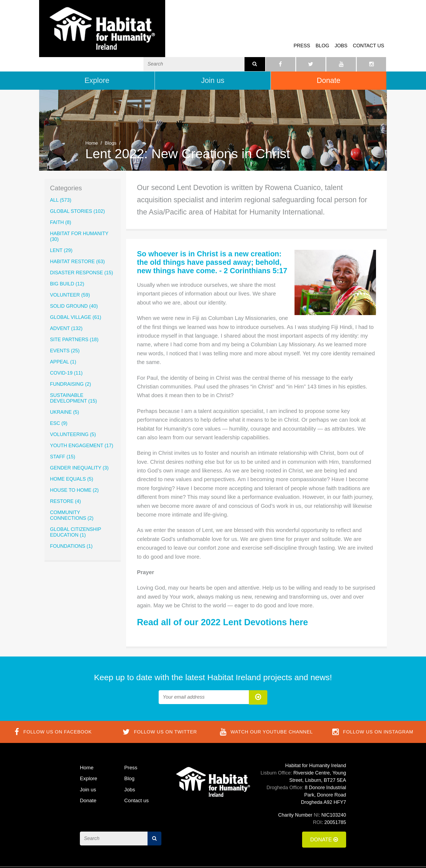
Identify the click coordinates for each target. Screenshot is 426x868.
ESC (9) (59, 399)
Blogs (111, 119)
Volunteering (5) (73, 410)
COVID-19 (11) (66, 349)
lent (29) (61, 226)
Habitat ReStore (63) (77, 237)
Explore (97, 56)
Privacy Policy (331, 855)
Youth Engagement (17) (82, 421)
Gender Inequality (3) (79, 444)
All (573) (61, 176)
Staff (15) (63, 433)
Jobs (341, 31)
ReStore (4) (65, 477)
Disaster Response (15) (82, 248)
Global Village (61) (76, 293)
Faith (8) (61, 198)
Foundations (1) (71, 522)
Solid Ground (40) (74, 282)
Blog (322, 31)
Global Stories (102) (77, 187)
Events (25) (65, 326)
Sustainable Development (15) (73, 374)
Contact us (369, 31)
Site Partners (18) (74, 315)
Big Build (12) (67, 260)
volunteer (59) (70, 271)
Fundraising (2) (71, 360)
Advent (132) (66, 304)
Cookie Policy (295, 855)
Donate (329, 56)
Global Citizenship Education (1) (76, 508)
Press (302, 31)
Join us (213, 56)
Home (92, 119)
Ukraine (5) (65, 388)
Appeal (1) (63, 338)
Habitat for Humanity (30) (79, 212)
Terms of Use (261, 855)
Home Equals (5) (72, 455)
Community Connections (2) (72, 491)
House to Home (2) (74, 466)
